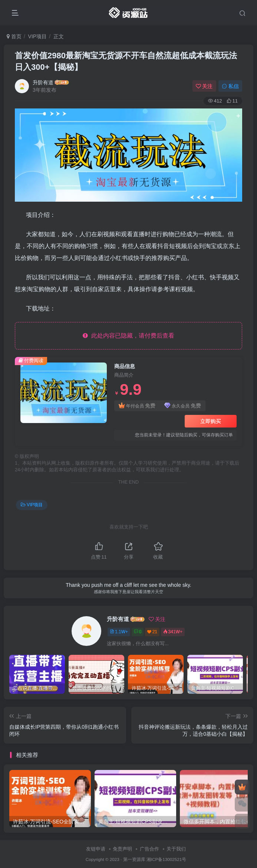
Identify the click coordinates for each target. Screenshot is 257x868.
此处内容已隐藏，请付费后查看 (128, 336)
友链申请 (96, 849)
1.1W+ (119, 632)
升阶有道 (43, 82)
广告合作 (149, 849)
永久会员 (183, 406)
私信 (230, 86)
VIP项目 (38, 36)
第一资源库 (134, 859)
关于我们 (176, 849)
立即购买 (211, 421)
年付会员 (137, 406)
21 (152, 632)
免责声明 (122, 849)
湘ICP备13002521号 (166, 859)
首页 (14, 36)
